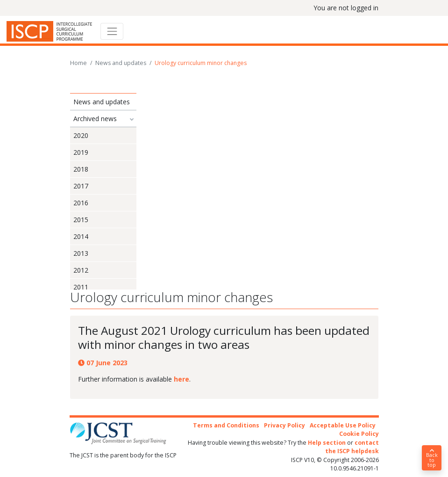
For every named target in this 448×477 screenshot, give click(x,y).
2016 (81, 203)
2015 (81, 220)
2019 (81, 152)
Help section (327, 443)
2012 (81, 270)
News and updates (121, 63)
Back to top (432, 458)
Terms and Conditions (226, 425)
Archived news (95, 119)
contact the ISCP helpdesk (352, 447)
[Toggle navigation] (112, 31)
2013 (81, 253)
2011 (81, 287)
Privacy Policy (284, 425)
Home (78, 63)
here (181, 379)
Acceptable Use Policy (343, 425)
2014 (81, 236)
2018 (81, 169)
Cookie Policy (359, 434)
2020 (81, 135)
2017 (81, 186)
